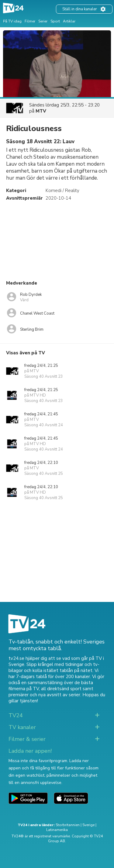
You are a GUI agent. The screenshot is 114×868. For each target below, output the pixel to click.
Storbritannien (68, 825)
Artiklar (69, 21)
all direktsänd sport (61, 689)
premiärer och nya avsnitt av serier (44, 695)
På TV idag (12, 21)
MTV (41, 111)
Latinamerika (57, 830)
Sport (55, 21)
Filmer (30, 21)
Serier (43, 21)
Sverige (88, 825)
